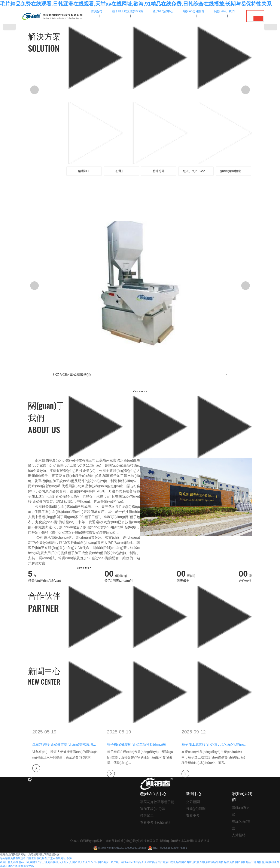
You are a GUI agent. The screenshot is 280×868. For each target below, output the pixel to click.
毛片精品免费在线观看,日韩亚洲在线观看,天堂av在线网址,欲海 (36, 858)
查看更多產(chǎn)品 (155, 822)
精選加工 (147, 816)
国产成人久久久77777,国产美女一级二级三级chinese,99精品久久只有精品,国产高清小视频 (124, 862)
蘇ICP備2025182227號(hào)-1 (167, 848)
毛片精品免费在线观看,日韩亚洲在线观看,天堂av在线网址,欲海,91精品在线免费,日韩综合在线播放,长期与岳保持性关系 (136, 4)
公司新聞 (193, 802)
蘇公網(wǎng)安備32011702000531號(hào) (120, 848)
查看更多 (193, 816)
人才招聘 (239, 835)
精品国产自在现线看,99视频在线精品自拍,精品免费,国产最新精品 (213, 862)
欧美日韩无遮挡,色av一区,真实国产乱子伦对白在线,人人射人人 (36, 862)
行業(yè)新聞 (196, 809)
